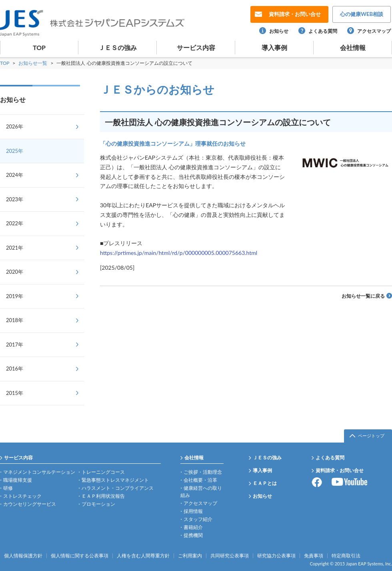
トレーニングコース (103, 472)
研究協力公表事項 (276, 556)
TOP (39, 47)
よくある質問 (323, 31)
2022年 (15, 223)
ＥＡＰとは (265, 483)
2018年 (15, 320)
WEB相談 (362, 14)
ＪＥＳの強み (118, 47)
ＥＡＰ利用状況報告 (103, 496)
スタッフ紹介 (198, 519)
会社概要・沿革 (200, 480)
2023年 (15, 199)
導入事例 (274, 47)
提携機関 (193, 535)
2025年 (15, 151)
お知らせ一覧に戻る (363, 296)
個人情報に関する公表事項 (80, 556)
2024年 (15, 175)
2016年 (15, 369)
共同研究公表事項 (230, 556)
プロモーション (98, 504)
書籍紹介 (193, 527)
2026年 (15, 126)
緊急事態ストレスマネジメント (115, 480)
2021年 (15, 248)
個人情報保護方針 (23, 556)
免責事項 (314, 556)
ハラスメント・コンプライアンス (118, 488)
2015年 (15, 393)
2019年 (15, 296)
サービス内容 (196, 47)
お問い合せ (295, 14)
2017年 (15, 345)
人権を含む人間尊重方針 (143, 556)
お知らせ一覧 (33, 63)
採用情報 (193, 511)
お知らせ (279, 31)
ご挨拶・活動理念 (203, 472)
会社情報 (353, 47)
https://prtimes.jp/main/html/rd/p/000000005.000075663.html (179, 253)
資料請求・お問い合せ (340, 470)
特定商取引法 (346, 556)
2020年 (15, 272)
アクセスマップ (374, 31)
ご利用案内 (190, 556)
